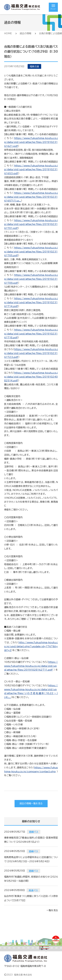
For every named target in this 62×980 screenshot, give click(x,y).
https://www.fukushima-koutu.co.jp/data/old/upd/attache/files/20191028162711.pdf (31, 666)
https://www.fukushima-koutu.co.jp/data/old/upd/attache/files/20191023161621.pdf (31, 142)
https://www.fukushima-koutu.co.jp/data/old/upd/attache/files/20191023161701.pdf (31, 224)
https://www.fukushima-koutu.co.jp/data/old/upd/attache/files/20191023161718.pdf (31, 334)
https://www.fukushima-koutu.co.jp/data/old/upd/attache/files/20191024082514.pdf (31, 377)
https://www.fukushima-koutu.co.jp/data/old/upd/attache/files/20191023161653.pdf (31, 170)
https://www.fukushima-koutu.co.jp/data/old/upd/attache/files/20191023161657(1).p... (31, 197)
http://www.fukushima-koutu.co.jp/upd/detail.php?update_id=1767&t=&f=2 (31, 646)
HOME (8, 33)
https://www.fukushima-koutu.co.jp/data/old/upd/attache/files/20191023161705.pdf (31, 252)
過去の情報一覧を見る (31, 803)
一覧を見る (52, 910)
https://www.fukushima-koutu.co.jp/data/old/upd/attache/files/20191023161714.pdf (31, 302)
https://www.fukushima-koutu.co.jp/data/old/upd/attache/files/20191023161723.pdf (31, 353)
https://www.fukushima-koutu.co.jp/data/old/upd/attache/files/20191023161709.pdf (31, 279)
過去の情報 (25, 33)
